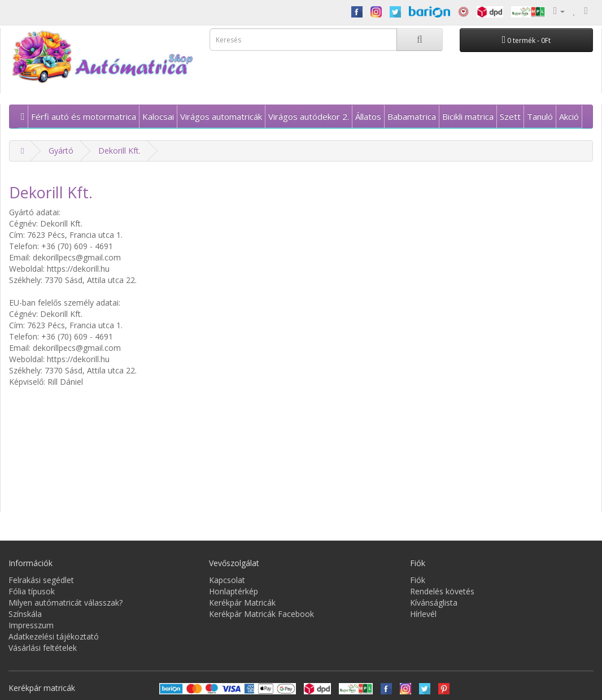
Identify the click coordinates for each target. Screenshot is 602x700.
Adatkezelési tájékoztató (54, 636)
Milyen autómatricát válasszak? (66, 603)
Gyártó (61, 151)
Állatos (368, 116)
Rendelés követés (442, 591)
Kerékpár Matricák (242, 603)
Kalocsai (158, 116)
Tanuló (540, 116)
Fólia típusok (32, 591)
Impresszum (31, 625)
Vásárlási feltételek (43, 648)
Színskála (25, 614)
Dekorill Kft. (119, 151)
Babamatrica (412, 116)
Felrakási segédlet (41, 580)
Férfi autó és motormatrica (84, 116)
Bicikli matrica (468, 116)
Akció (569, 116)
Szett (510, 116)
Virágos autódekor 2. (309, 116)
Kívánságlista (434, 603)
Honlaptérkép (234, 591)
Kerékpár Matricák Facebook (261, 614)
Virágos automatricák (221, 116)
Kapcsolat (227, 580)
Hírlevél (423, 614)
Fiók (418, 580)
